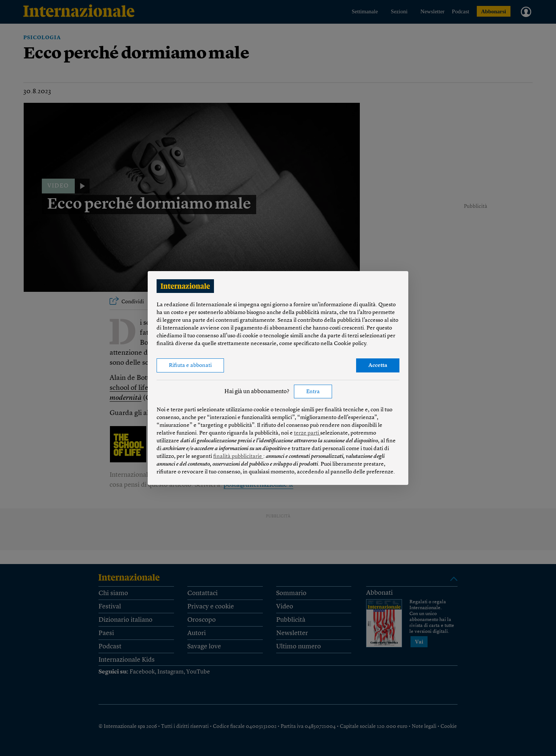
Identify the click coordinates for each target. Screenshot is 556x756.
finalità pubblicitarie (238, 457)
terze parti (307, 433)
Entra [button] (313, 392)
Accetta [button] (378, 366)
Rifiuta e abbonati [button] (190, 366)
